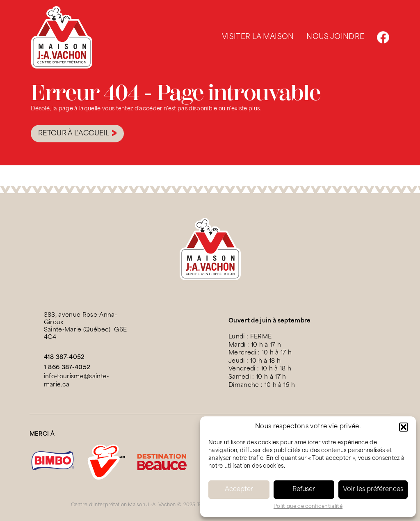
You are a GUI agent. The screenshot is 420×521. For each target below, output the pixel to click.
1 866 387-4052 (67, 368)
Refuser (304, 490)
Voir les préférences (373, 490)
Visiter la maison (258, 37)
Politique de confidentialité (308, 507)
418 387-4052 (64, 358)
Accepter (239, 490)
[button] (404, 427)
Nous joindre (335, 37)
